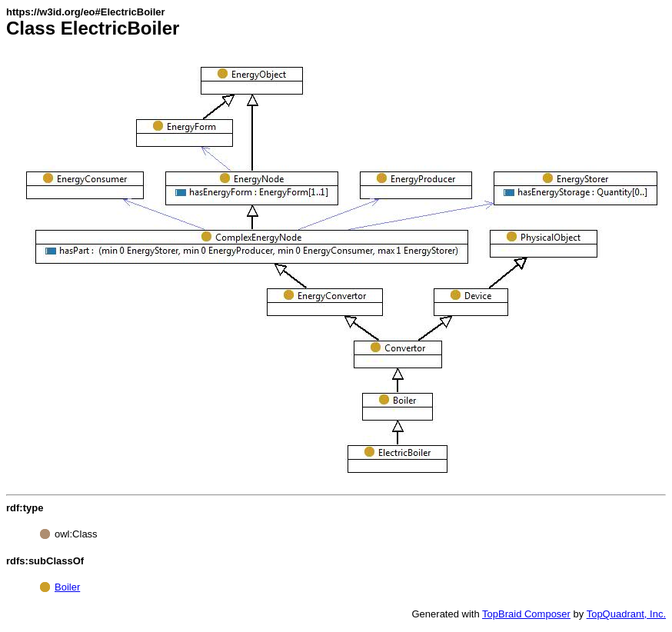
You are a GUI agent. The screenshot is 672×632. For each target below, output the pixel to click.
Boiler (67, 587)
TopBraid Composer (526, 614)
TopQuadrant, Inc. (626, 614)
